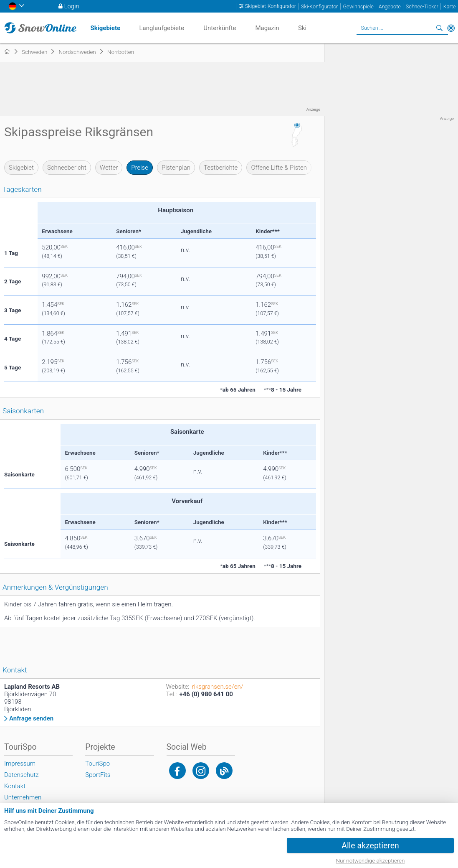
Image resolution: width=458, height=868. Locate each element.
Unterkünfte (220, 28)
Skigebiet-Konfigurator (271, 6)
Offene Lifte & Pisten (279, 168)
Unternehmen (23, 797)
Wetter (109, 168)
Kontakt (15, 786)
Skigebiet (21, 168)
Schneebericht (67, 168)
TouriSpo (97, 764)
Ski (302, 28)
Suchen (439, 28)
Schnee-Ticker (422, 6)
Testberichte (221, 168)
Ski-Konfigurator (319, 6)
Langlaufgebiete (162, 28)
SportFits (98, 775)
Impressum (20, 764)
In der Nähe (451, 28)
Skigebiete (106, 28)
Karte (450, 6)
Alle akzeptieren (370, 846)
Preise (140, 168)
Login (72, 6)
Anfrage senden (31, 719)
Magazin (267, 28)
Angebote (390, 6)
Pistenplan (176, 168)
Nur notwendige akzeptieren (371, 860)
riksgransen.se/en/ (218, 687)
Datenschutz (22, 775)
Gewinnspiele (358, 6)
